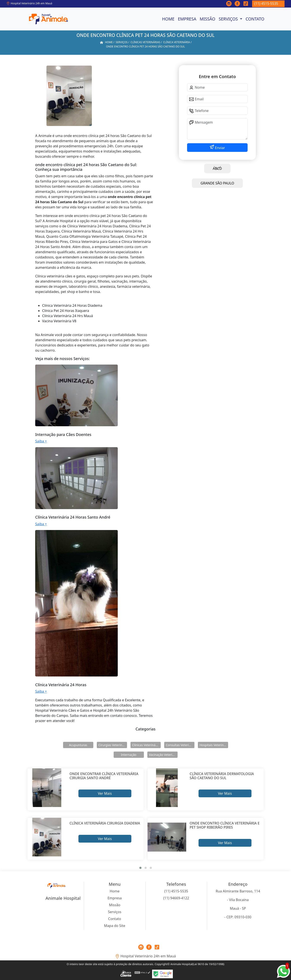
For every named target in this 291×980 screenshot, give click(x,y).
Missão (208, 19)
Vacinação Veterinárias (163, 755)
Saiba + (41, 441)
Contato (255, 19)
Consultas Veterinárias (180, 745)
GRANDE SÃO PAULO (217, 183)
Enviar (220, 148)
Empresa (187, 19)
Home (168, 19)
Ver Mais (105, 793)
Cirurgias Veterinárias (113, 745)
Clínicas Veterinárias (146, 745)
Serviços (229, 19)
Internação (129, 755)
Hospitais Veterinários (214, 745)
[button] (140, 868)
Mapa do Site (115, 926)
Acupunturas (78, 745)
